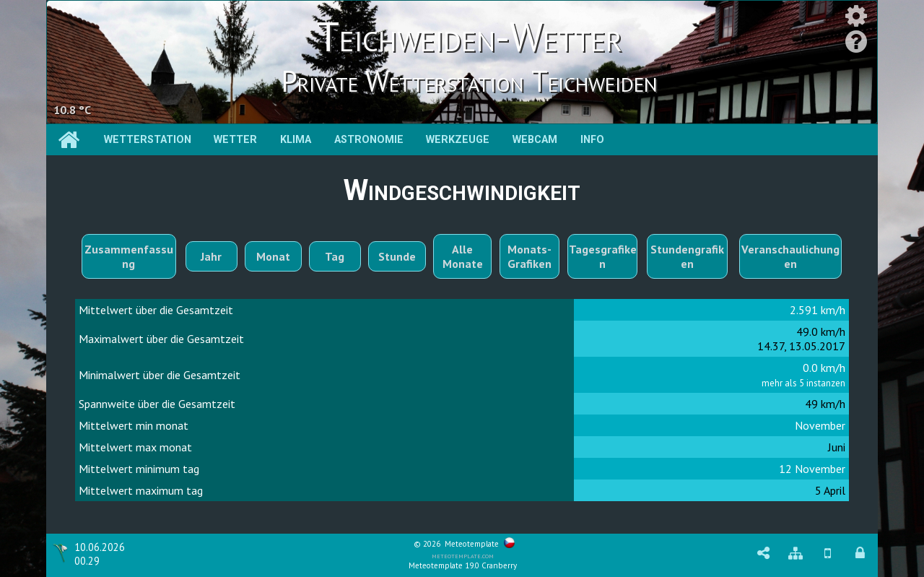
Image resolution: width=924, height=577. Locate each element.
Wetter (235, 140)
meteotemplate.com (463, 555)
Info (592, 140)
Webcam (535, 140)
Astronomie (369, 140)
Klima (296, 140)
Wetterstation (148, 140)
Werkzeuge (458, 140)
